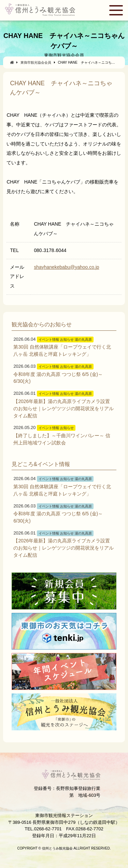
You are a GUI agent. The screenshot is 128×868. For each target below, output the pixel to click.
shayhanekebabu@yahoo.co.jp (66, 267)
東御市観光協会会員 (36, 62)
